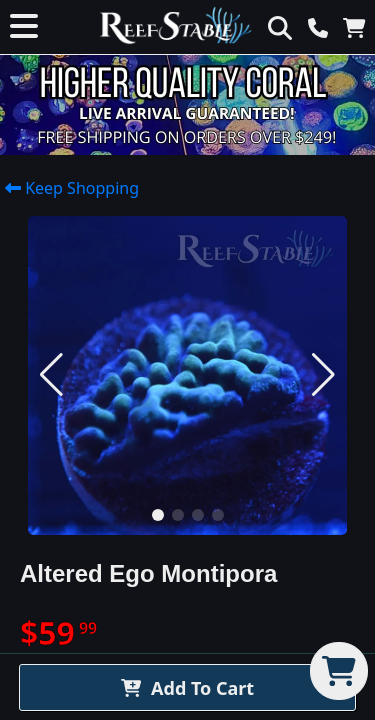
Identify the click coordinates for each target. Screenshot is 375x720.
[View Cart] (359, 27)
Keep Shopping (72, 186)
